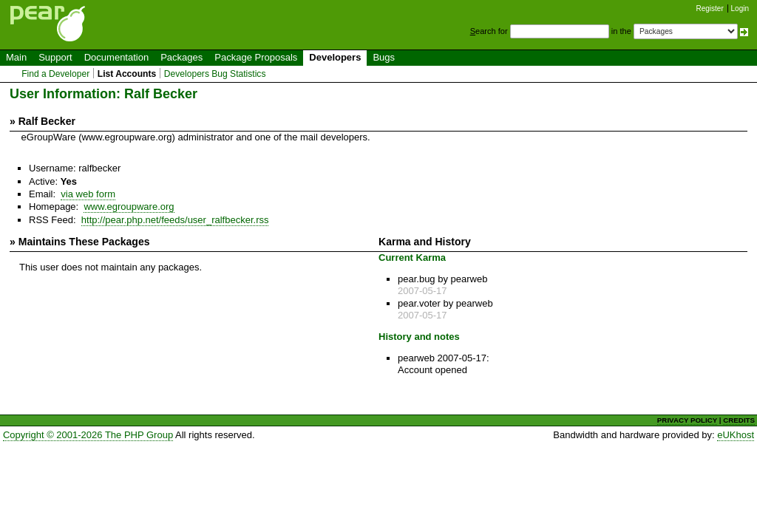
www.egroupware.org (129, 207)
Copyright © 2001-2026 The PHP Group (88, 435)
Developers (335, 57)
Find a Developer (55, 74)
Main (16, 57)
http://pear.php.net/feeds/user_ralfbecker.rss (175, 220)
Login (740, 8)
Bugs (384, 57)
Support (55, 57)
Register (710, 8)
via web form (88, 194)
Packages (181, 57)
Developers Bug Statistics (215, 74)
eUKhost (736, 435)
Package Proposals (256, 57)
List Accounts (127, 74)
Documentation (116, 57)
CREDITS (739, 420)
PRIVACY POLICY (687, 420)
